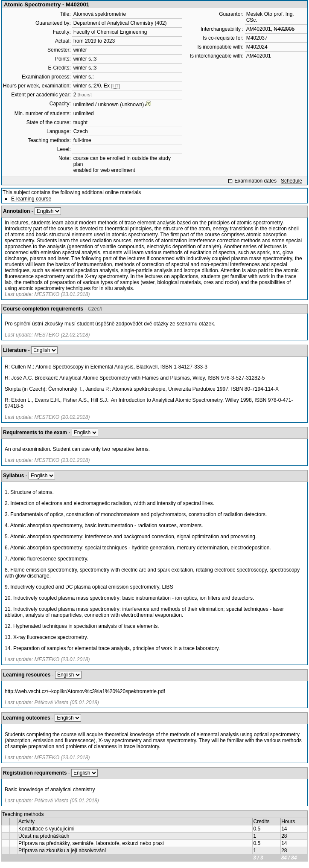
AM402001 (259, 29)
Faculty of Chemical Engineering (110, 32)
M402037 (257, 38)
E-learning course (31, 199)
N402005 (284, 29)
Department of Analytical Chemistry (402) (120, 23)
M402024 (257, 47)
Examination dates (255, 181)
